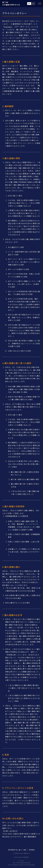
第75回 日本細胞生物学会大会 (11, 4)
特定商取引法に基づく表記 (17, 850)
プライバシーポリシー (23, 853)
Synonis (8, 27)
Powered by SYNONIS (21, 857)
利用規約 (32, 850)
